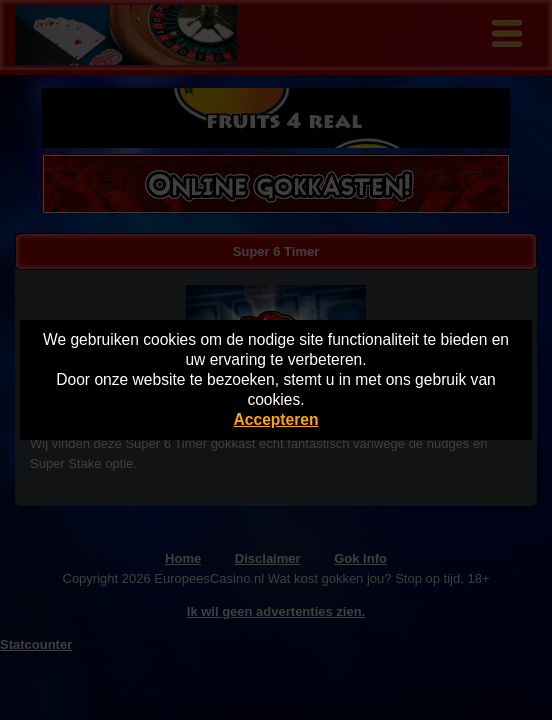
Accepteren (276, 419)
